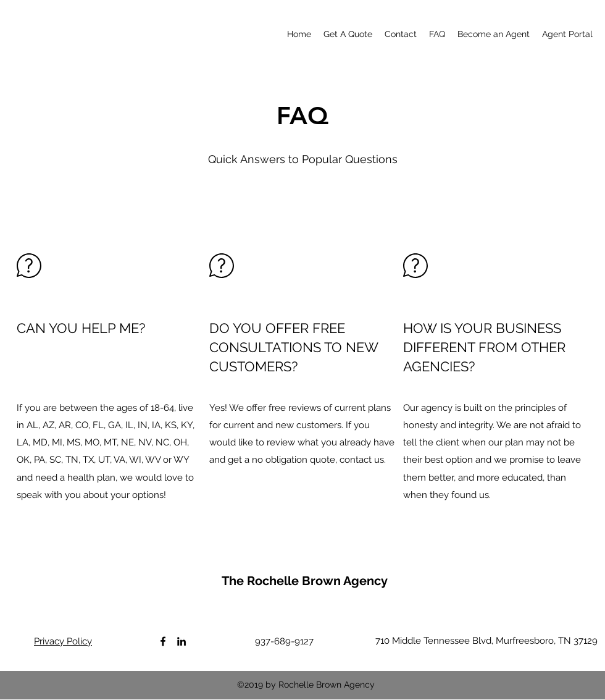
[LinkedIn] (181, 641)
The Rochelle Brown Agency (305, 581)
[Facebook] (163, 641)
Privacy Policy (63, 641)
